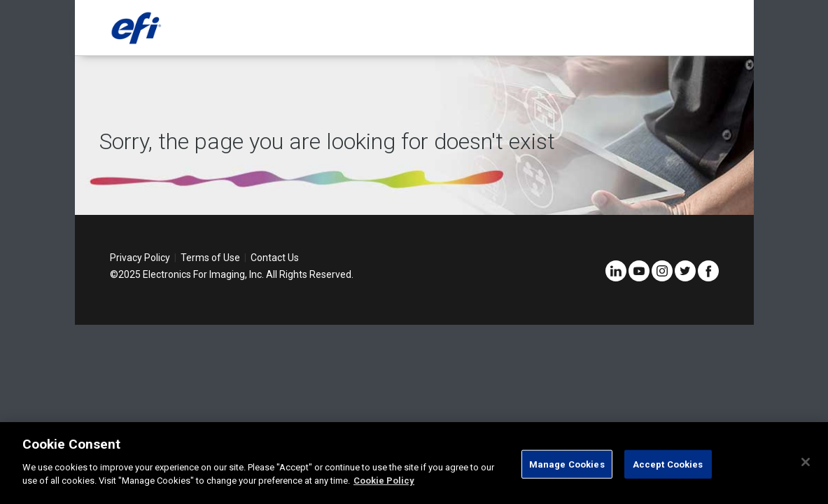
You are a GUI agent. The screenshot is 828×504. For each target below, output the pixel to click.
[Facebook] (708, 278)
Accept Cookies (668, 464)
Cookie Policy (384, 481)
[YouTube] (639, 278)
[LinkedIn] (616, 278)
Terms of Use (210, 258)
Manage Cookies (567, 464)
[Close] (806, 462)
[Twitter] (685, 278)
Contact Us (275, 258)
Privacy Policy (140, 258)
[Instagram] (662, 278)
